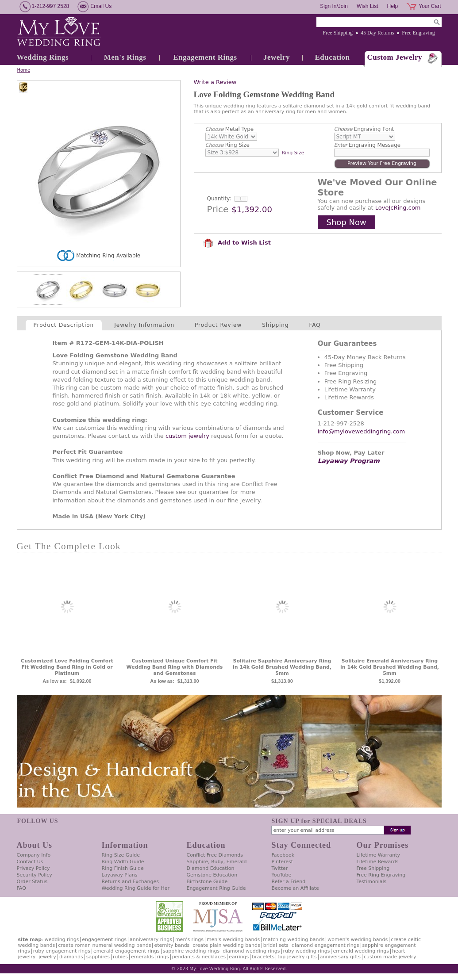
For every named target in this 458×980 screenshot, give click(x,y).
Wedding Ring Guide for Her (136, 888)
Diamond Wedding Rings (251, 951)
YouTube (282, 875)
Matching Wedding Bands (294, 940)
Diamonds (71, 957)
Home (24, 70)
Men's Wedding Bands (233, 940)
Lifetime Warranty (378, 855)
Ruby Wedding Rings (307, 951)
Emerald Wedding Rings (361, 951)
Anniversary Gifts (340, 957)
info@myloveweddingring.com (362, 431)
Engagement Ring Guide (216, 888)
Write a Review (215, 82)
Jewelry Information (144, 325)
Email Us (101, 6)
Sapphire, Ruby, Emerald (217, 862)
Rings (163, 957)
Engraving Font (364, 129)
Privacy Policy (33, 868)
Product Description (64, 325)
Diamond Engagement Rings (325, 945)
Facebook (283, 855)
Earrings (239, 957)
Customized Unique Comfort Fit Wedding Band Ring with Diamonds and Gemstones (175, 667)
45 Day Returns (377, 33)
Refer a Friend (289, 882)
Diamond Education (211, 868)
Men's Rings (125, 57)
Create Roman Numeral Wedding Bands (104, 945)
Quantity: (219, 199)
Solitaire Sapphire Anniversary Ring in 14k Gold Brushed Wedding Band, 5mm (282, 667)
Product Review (218, 325)
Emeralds (142, 957)
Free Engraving (418, 33)
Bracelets (263, 957)
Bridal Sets (276, 945)
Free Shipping (338, 33)
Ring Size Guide (121, 855)
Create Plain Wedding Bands (226, 945)
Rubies (120, 957)
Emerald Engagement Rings (127, 951)
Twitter (280, 868)
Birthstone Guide (207, 882)
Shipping (275, 325)
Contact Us (30, 862)
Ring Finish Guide (123, 868)
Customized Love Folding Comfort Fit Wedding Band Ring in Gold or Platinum (67, 667)
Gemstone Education (212, 875)
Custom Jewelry (395, 57)
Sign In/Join (334, 6)
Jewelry (277, 57)
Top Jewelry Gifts (297, 957)
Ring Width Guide (123, 862)
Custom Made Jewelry (390, 957)
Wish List (368, 6)
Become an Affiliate (295, 888)
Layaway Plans (120, 875)
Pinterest (283, 862)
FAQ (315, 325)
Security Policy (35, 875)
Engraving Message (368, 145)
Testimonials (372, 882)
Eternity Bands (172, 945)
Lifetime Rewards (378, 862)
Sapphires (98, 957)
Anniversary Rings (151, 940)
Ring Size (227, 145)
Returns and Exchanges (130, 882)
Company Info (34, 855)
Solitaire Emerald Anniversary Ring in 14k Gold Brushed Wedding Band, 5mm (390, 667)
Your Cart (430, 6)
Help (393, 6)
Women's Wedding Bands (358, 940)
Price (218, 209)
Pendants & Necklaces (199, 957)
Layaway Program (349, 461)
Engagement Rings (205, 57)
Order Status (32, 882)
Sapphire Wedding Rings (191, 951)
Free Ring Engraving (381, 875)
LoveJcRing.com (398, 208)
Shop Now (346, 222)
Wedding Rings (43, 57)
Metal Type (230, 129)
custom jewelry (187, 436)
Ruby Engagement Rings (62, 951)
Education (332, 57)
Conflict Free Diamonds (215, 855)
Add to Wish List (237, 243)
